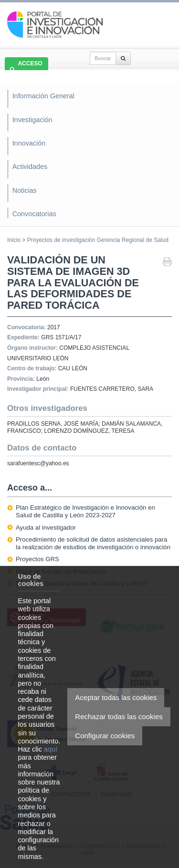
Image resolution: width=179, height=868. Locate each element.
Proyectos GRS (37, 559)
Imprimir (167, 263)
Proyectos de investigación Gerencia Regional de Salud (98, 240)
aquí (51, 749)
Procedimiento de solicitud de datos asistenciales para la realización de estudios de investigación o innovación (93, 543)
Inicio (14, 240)
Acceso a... (30, 488)
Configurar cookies (105, 736)
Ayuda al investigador (46, 528)
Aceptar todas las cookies (116, 697)
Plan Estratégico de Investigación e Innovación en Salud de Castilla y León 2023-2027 (85, 511)
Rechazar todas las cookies (119, 716)
